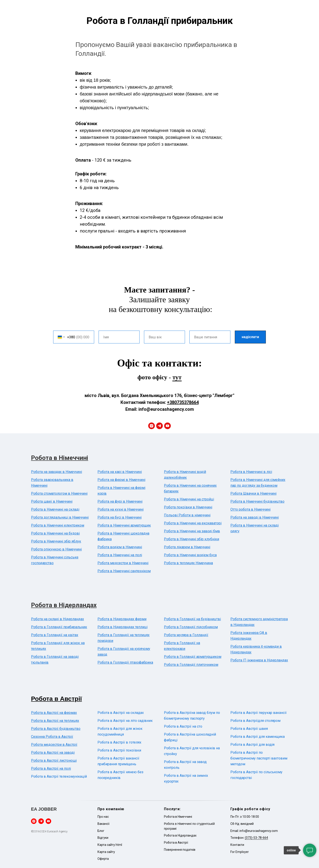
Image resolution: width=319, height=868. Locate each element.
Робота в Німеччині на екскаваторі (193, 523)
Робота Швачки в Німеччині (253, 493)
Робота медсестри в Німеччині (123, 563)
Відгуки (103, 838)
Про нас (103, 817)
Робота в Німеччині (60, 458)
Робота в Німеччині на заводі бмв (192, 531)
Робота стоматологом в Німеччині (59, 493)
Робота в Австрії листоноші (54, 760)
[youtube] (167, 426)
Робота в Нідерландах (64, 605)
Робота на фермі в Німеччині (121, 480)
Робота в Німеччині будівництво (257, 501)
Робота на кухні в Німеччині (121, 509)
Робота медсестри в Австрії (54, 745)
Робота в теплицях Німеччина (188, 563)
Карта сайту (106, 852)
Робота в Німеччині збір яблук (56, 541)
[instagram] (152, 426)
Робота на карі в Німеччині (120, 472)
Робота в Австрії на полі (51, 768)
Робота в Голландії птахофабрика (125, 662)
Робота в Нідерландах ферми (122, 619)
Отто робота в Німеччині (250, 509)
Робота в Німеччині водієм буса (190, 555)
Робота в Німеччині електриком (58, 525)
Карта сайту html (110, 845)
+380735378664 (183, 402)
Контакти (237, 845)
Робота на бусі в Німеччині (120, 517)
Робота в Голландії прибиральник (59, 627)
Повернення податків (180, 850)
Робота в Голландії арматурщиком (193, 657)
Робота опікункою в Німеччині (56, 549)
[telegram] (159, 426)
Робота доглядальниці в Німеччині (60, 517)
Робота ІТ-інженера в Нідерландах (259, 660)
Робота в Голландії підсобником (191, 627)
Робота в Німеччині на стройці (189, 499)
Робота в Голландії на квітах (55, 635)
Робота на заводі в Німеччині (255, 517)
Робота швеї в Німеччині (52, 501)
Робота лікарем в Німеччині (187, 547)
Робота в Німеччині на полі (120, 555)
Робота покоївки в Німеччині (188, 507)
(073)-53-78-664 (256, 838)
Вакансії (103, 824)
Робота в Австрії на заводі (53, 753)
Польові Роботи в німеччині (187, 515)
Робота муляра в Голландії (186, 635)
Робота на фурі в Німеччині (120, 501)
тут (177, 377)
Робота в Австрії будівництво (56, 729)
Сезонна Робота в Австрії (52, 737)
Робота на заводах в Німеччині (56, 472)
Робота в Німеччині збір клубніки (192, 539)
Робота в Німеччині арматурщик (124, 525)
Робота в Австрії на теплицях (55, 721)
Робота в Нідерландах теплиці (123, 627)
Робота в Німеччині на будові (55, 533)
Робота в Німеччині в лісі (251, 472)
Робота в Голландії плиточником (191, 665)
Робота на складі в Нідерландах (57, 619)
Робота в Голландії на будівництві (192, 619)
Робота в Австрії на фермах (54, 713)
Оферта (103, 859)
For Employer (240, 852)
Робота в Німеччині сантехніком (124, 571)
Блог (101, 831)
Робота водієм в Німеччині (120, 547)
